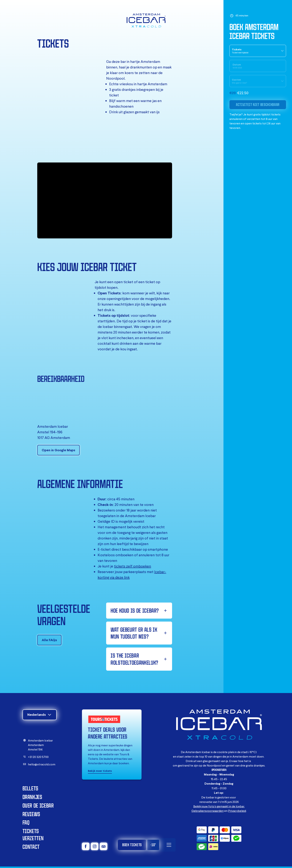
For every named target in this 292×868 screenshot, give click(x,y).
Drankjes (32, 797)
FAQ (26, 822)
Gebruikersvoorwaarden (208, 811)
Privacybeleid (237, 811)
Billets (30, 788)
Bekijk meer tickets (100, 771)
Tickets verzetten (33, 835)
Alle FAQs (49, 640)
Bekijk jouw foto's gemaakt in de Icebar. (219, 806)
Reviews (31, 814)
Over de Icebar (38, 805)
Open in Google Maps (58, 450)
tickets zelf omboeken (132, 566)
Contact (31, 847)
